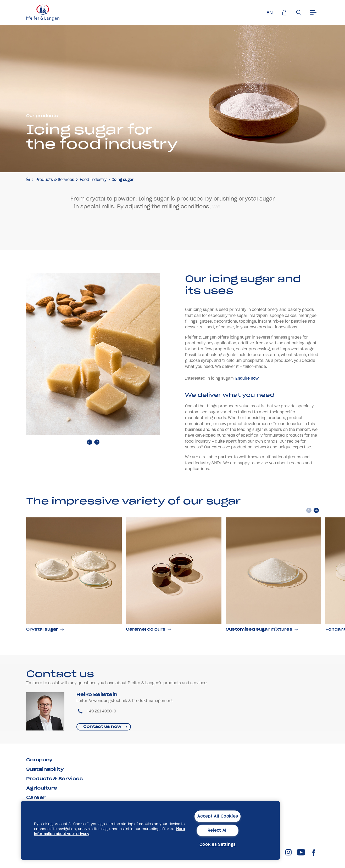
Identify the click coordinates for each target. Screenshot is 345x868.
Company (39, 760)
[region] (150, 830)
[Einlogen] (284, 13)
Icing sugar (123, 180)
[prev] (90, 465)
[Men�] (314, 13)
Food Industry (93, 180)
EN (270, 13)
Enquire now (247, 401)
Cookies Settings (218, 844)
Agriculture (42, 788)
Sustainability (45, 769)
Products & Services (55, 180)
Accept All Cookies (218, 816)
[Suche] (299, 13)
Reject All (218, 830)
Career (36, 797)
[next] (97, 465)
